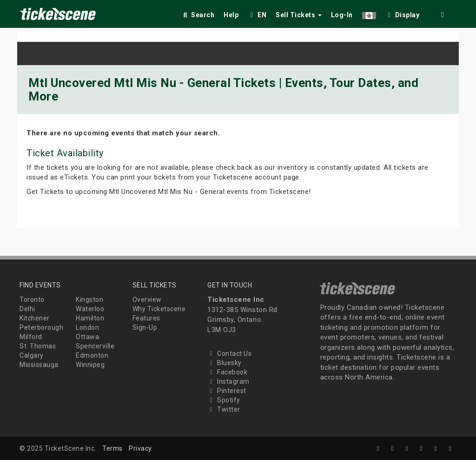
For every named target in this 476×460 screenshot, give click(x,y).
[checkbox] (403, 13)
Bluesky (225, 363)
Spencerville (95, 346)
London (87, 327)
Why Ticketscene (159, 309)
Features (146, 318)
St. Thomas (38, 346)
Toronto (32, 300)
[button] (369, 13)
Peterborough (41, 327)
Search (198, 15)
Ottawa (87, 337)
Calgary (32, 355)
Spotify (224, 400)
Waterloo (90, 309)
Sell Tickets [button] (299, 15)
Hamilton (90, 318)
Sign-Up (145, 327)
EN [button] (257, 15)
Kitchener (35, 318)
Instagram (228, 381)
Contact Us (229, 353)
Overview (147, 300)
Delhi (27, 309)
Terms (112, 448)
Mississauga (39, 365)
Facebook (227, 372)
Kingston (89, 300)
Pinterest (227, 391)
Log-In (342, 15)
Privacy (140, 448)
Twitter (224, 409)
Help (231, 15)
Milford (31, 337)
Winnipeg (90, 365)
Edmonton (92, 355)
